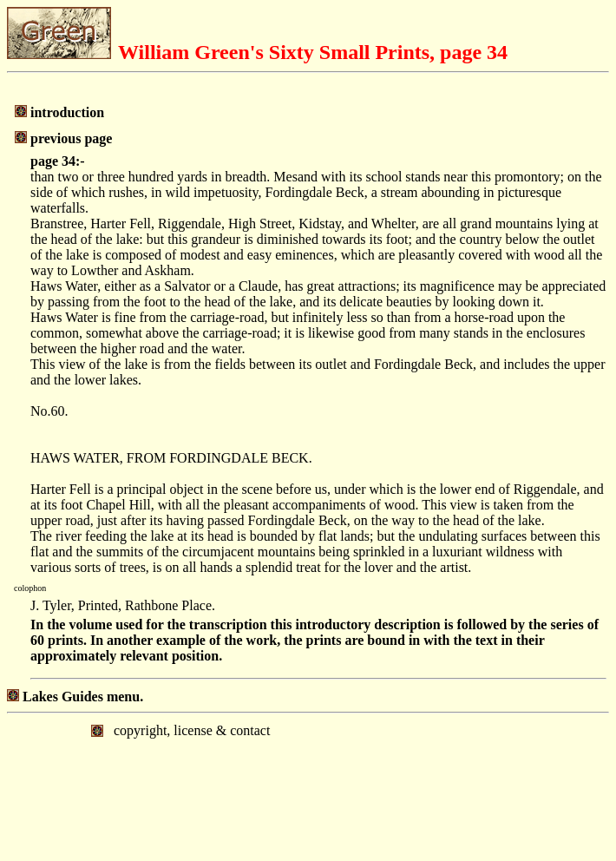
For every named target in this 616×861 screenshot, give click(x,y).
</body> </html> (308, 785)
